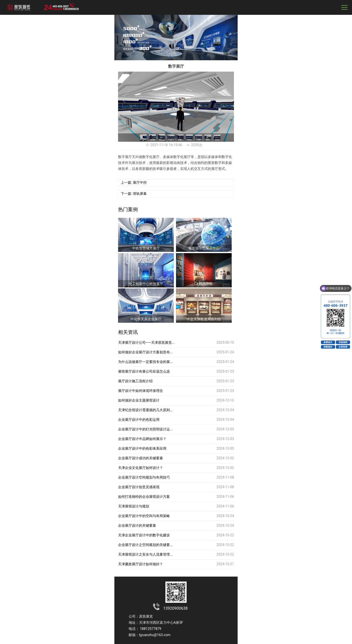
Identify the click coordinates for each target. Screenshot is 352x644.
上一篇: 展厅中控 (134, 182)
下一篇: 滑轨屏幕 (134, 194)
